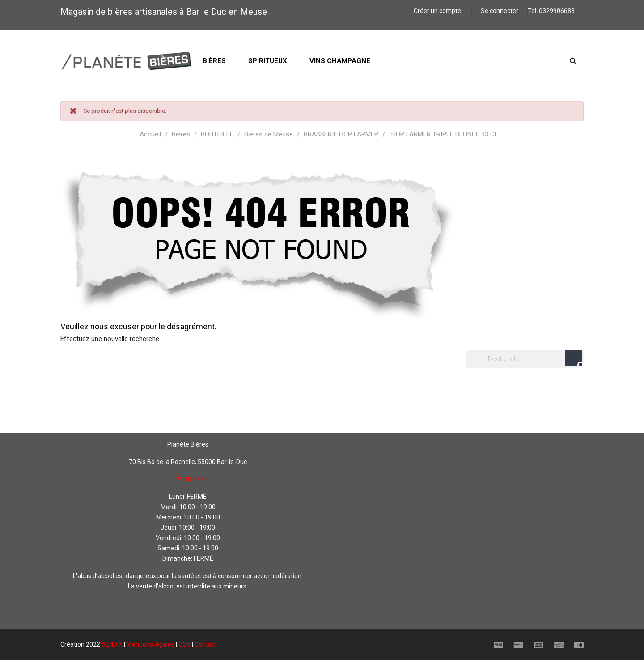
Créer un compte (438, 11)
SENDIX (112, 644)
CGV (184, 644)
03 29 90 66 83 (188, 479)
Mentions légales (150, 644)
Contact (206, 644)
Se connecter (500, 11)
